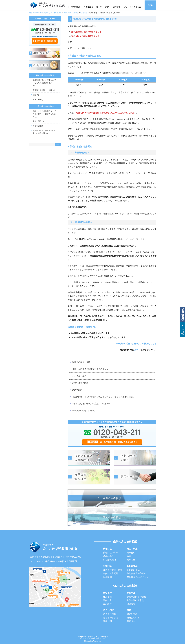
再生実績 (131, 560)
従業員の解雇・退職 (81, 362)
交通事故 (131, 593)
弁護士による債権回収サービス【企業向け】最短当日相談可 (44, 114)
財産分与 (131, 621)
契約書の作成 (133, 570)
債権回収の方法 (111, 553)
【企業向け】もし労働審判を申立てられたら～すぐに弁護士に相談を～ (104, 397)
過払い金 (107, 600)
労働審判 (107, 577)
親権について (133, 618)
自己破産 (107, 604)
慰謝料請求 (132, 614)
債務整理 (107, 593)
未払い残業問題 (111, 573)
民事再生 (131, 553)
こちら (137, 350)
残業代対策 (77, 390)
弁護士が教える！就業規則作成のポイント (91, 369)
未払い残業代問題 (80, 383)
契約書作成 (132, 566)
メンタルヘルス (79, 376)
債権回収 (107, 549)
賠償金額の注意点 (135, 600)
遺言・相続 (39, 99)
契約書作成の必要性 (136, 573)
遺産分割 (107, 621)
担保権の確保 (110, 560)
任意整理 (107, 597)
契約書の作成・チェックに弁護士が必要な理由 (44, 132)
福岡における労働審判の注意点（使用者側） (92, 404)
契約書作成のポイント (137, 577)
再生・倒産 (38, 121)
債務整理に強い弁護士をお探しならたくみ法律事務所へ (44, 83)
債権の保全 (108, 556)
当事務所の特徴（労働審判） (85, 411)
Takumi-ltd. (97, 641)
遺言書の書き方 (111, 618)
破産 (129, 556)
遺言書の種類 (110, 614)
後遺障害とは (133, 604)
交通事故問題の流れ (136, 597)
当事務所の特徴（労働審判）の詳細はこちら (136, 344)
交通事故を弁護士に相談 (44, 90)
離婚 (36, 95)
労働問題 (38, 126)
